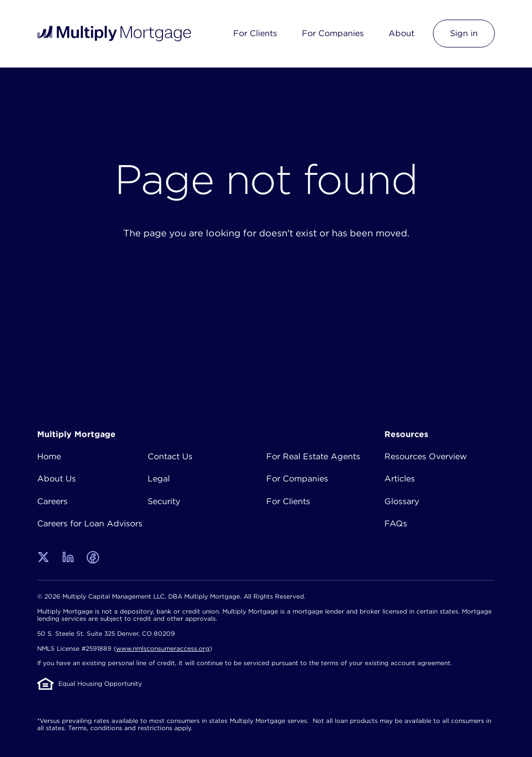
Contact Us (170, 456)
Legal (159, 478)
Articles (400, 478)
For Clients (255, 33)
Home (49, 456)
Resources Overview (426, 456)
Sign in (464, 33)
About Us (57, 478)
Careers (52, 501)
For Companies (333, 33)
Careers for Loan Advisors (90, 523)
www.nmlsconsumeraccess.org (163, 648)
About (401, 33)
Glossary (402, 501)
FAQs (396, 523)
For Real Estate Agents (313, 456)
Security (164, 501)
